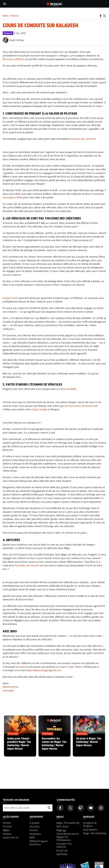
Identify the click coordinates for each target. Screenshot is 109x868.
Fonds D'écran (11, 838)
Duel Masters (90, 830)
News (6, 16)
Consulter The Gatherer (64, 845)
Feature (15, 16)
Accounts (34, 827)
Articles (7, 823)
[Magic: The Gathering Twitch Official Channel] (81, 808)
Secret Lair (62, 851)
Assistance (35, 834)
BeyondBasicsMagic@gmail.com (44, 670)
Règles (6, 830)
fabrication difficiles (13, 59)
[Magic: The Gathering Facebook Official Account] (60, 808)
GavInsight (8, 690)
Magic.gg (61, 830)
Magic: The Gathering (68, 823)
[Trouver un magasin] (49, 808)
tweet (22, 667)
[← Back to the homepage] (54, 4)
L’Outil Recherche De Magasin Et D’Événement (68, 837)
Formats (7, 827)
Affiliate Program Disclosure (39, 843)
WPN (32, 838)
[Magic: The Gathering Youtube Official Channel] (91, 808)
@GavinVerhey (10, 687)
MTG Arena (62, 827)
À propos (34, 823)
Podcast (7, 834)
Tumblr (70, 667)
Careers (34, 830)
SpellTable (62, 854)
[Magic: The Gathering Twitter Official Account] (70, 808)
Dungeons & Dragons (90, 824)
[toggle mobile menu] (5, 4)
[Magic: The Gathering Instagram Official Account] (101, 808)
